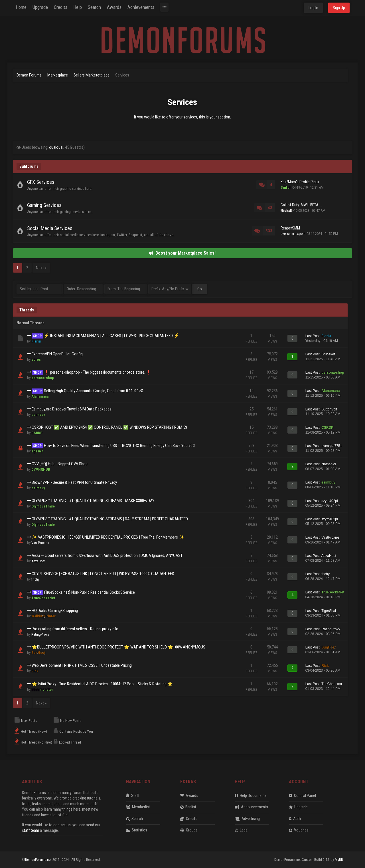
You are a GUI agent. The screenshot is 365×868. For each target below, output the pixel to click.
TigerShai (329, 611)
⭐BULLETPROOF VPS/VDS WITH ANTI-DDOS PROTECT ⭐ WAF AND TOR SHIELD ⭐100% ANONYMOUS (118, 647)
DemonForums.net (39, 860)
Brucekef (328, 354)
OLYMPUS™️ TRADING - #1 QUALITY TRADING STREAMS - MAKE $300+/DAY (93, 501)
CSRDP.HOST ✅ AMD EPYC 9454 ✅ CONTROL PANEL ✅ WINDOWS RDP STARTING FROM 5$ (109, 427)
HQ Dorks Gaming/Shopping (55, 611)
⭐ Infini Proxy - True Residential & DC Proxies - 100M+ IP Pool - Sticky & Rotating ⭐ (102, 684)
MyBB (339, 860)
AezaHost (38, 561)
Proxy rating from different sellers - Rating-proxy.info (75, 629)
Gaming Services (44, 205)
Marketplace (58, 75)
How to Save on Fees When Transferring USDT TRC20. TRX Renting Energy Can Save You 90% (120, 446)
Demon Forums (29, 75)
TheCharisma (332, 684)
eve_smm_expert (293, 234)
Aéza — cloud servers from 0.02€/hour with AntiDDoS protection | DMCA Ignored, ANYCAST (107, 555)
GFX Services (41, 182)
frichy (35, 579)
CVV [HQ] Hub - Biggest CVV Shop (60, 464)
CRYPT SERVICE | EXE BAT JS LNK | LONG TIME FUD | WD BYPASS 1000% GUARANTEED (103, 574)
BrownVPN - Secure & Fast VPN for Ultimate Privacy (74, 482)
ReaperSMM (290, 228)
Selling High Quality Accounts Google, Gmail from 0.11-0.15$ (94, 391)
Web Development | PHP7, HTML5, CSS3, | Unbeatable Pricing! (82, 665)
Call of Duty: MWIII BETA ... (301, 205)
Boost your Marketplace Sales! (182, 253)
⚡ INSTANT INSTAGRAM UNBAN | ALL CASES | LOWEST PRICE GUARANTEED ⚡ (111, 336)
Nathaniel (329, 464)
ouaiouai (56, 147)
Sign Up (339, 8)
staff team (31, 830)
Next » (41, 268)
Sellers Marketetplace (92, 75)
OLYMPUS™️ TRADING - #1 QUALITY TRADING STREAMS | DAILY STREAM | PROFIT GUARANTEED (110, 519)
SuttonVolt (329, 409)
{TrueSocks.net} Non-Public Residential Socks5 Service (89, 592)
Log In (313, 8)
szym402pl (329, 501)
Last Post (313, 336)
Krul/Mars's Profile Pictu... (301, 182)
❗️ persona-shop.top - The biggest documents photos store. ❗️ (98, 372)
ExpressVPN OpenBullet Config (57, 354)
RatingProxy (40, 634)
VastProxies (40, 543)
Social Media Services (50, 228)
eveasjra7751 (332, 446)
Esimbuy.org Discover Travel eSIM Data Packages (72, 409)
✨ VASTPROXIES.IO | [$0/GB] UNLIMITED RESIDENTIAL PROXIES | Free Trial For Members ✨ (108, 537)
